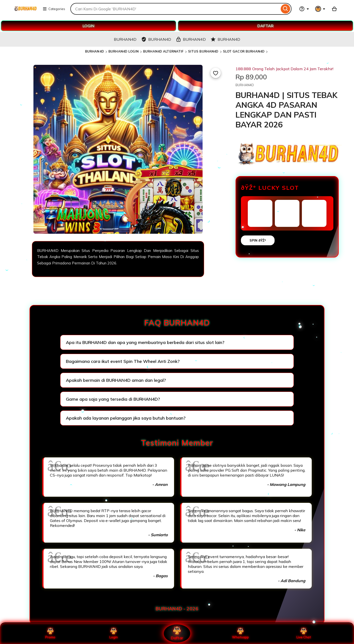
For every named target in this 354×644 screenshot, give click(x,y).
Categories (54, 9)
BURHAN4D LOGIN (124, 51)
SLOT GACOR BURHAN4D (244, 51)
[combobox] (175, 9)
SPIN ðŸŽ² (258, 240)
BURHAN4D (95, 51)
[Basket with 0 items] (334, 9)
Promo (50, 633)
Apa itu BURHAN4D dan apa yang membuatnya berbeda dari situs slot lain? (145, 342)
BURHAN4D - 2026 (177, 609)
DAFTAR (265, 26)
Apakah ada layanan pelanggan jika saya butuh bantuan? (126, 418)
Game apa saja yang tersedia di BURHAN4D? (113, 399)
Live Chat (304, 633)
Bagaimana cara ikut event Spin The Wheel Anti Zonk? (123, 361)
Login (114, 633)
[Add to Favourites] (216, 73)
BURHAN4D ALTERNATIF (163, 51)
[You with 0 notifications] (320, 9)
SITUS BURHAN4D (203, 51)
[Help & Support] (304, 9)
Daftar (177, 633)
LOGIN (88, 26)
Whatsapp (240, 633)
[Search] (286, 9)
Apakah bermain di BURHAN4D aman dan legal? (116, 380)
